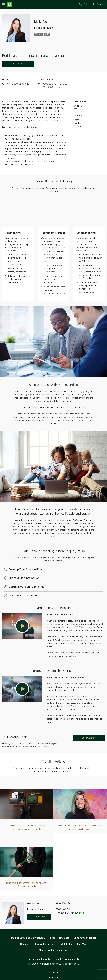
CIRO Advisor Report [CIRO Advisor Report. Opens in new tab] (85, 910)
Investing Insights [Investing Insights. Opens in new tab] (59, 910)
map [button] (57, 87)
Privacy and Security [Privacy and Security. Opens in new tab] (39, 931)
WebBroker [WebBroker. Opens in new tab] (67, 916)
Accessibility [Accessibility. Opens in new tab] (72, 931)
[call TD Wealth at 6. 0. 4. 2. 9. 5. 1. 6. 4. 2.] (84, 4)
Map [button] (82, 885)
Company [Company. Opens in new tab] (25, 916)
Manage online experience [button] (53, 922)
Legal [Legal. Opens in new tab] (58, 931)
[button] (23, 541)
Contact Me (18, 64)
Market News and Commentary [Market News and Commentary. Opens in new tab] (28, 910)
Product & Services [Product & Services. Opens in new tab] (46, 916)
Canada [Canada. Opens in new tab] (53, 949)
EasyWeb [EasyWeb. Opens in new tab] (82, 916)
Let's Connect (89, 710)
